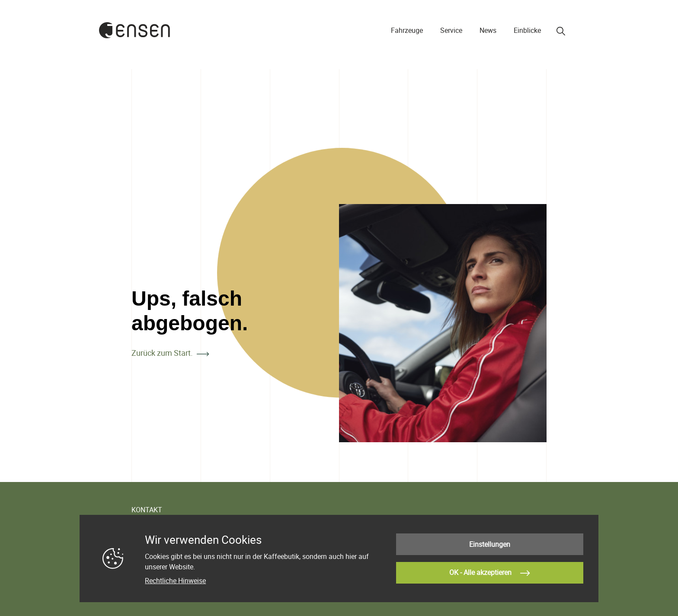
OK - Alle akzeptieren (489, 573)
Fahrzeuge (407, 30)
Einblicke (527, 30)
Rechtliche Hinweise (175, 581)
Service (451, 30)
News (488, 30)
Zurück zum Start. (162, 353)
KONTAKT (147, 510)
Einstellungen (490, 544)
